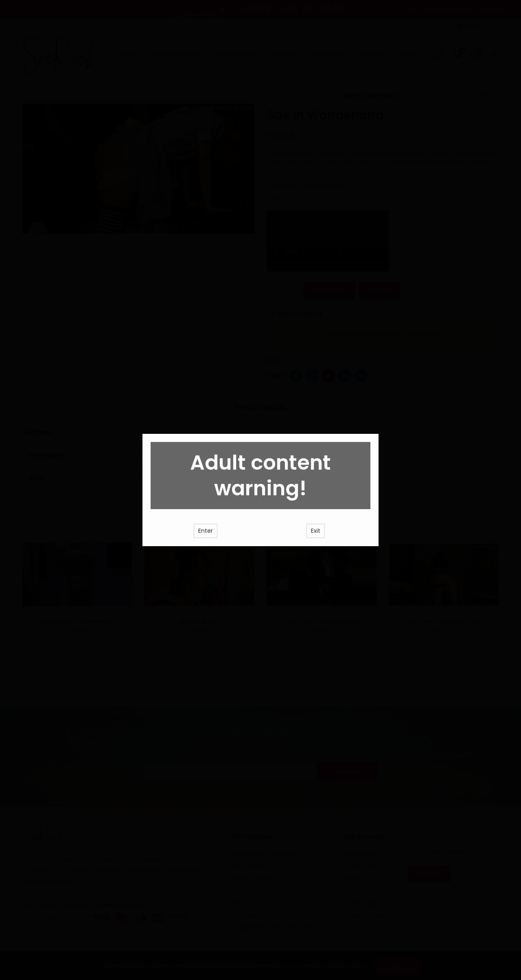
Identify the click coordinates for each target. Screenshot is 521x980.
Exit (316, 552)
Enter (206, 552)
